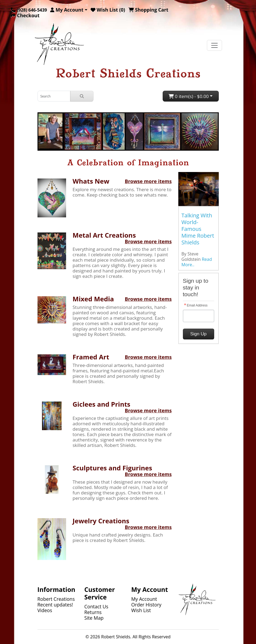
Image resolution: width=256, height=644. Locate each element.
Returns (93, 612)
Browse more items (148, 181)
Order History (146, 605)
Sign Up (198, 334)
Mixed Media (93, 299)
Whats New (91, 181)
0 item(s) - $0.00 (189, 96)
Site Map (94, 618)
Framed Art (91, 357)
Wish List (141, 610)
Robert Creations (56, 599)
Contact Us (96, 606)
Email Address (197, 305)
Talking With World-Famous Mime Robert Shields (198, 229)
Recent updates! (55, 605)
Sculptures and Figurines (112, 468)
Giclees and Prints (101, 404)
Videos (45, 610)
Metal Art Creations (104, 235)
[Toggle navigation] (214, 45)
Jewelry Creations (101, 521)
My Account (144, 599)
